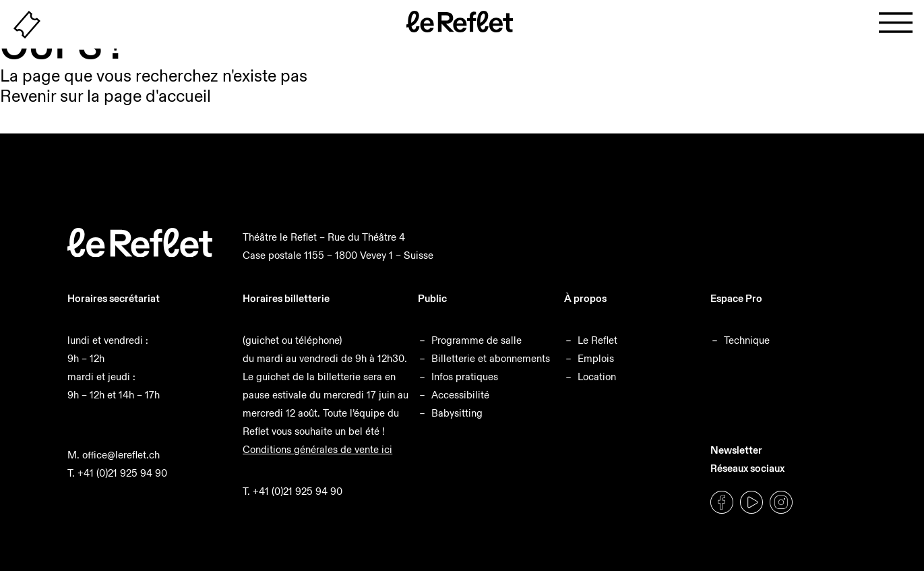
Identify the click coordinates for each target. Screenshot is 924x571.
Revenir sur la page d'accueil (105, 96)
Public (432, 298)
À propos (585, 298)
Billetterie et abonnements (491, 358)
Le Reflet (597, 340)
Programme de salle (476, 340)
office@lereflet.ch (121, 455)
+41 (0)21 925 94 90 (122, 473)
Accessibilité (460, 395)
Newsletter (736, 450)
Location (597, 377)
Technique (747, 340)
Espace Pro (736, 298)
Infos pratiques (465, 377)
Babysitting (457, 413)
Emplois (596, 358)
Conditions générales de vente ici (317, 449)
